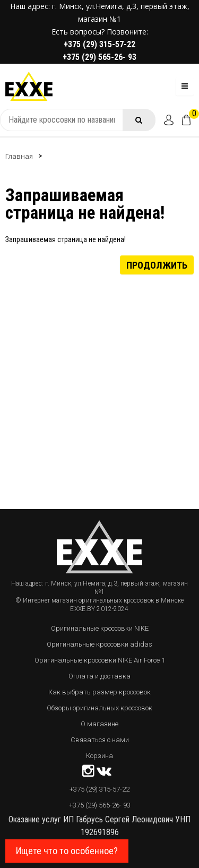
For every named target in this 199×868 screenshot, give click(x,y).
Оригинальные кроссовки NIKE (100, 628)
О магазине (99, 724)
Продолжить (157, 265)
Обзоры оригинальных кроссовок (99, 708)
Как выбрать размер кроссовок (99, 692)
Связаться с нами (100, 740)
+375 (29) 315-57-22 (99, 44)
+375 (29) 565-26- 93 (99, 57)
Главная (19, 156)
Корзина (99, 756)
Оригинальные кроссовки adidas (99, 644)
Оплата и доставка (99, 676)
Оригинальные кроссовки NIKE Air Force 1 (100, 660)
